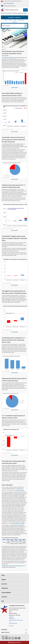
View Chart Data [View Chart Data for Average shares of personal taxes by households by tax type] (15, 179)
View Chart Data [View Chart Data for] (15, 373)
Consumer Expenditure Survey (10, 58)
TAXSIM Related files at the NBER (18, 524)
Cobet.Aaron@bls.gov (20, 490)
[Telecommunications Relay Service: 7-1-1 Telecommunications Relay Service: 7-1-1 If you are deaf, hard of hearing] (17, 621)
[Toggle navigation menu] (25, 10)
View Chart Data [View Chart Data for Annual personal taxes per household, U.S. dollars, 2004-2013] (15, 87)
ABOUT (15, 20)
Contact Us (11, 626)
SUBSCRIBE (15, 22)
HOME (6, 20)
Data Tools (4, 584)
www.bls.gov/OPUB (13, 623)
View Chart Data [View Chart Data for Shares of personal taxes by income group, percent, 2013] (15, 332)
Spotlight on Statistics (22, 13)
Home (3, 575)
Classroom (4, 597)
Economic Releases (6, 592)
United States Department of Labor (8, 6)
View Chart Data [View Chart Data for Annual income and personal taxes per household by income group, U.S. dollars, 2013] (15, 132)
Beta (3, 601)
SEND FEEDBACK (21, 20)
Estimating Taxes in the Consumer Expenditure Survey (13, 566)
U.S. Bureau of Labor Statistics (11, 10)
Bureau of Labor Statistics (6, 13)
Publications (15, 13)
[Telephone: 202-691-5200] (17, 618)
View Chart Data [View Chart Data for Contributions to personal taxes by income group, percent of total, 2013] (15, 285)
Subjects (4, 580)
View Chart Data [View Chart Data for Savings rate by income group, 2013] (15, 455)
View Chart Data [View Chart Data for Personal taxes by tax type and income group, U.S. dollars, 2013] (15, 230)
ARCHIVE (10, 20)
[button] (26, 630)
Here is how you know (8, 3)
